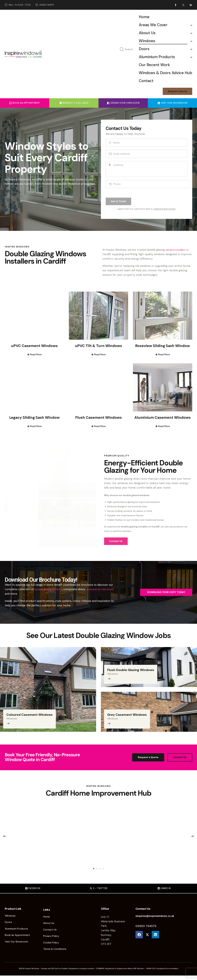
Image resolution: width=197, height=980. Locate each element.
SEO (53, 973)
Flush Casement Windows (98, 418)
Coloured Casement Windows (34, 714)
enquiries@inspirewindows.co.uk (156, 919)
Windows (14, 718)
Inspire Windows (32, 973)
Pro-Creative (63, 973)
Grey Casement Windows (131, 714)
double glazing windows (49, 590)
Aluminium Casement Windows (162, 418)
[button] (94, 871)
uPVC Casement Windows (34, 346)
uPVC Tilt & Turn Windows (98, 346)
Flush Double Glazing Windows (135, 669)
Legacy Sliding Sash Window (34, 418)
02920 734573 (146, 929)
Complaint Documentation (167, 973)
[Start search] (122, 50)
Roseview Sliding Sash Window (162, 346)
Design (44, 973)
